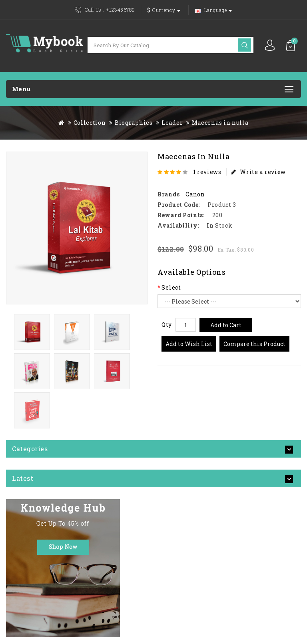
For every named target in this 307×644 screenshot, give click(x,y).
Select (171, 287)
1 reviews (207, 172)
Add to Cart (226, 325)
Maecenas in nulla (220, 123)
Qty (167, 325)
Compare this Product (254, 344)
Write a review (259, 172)
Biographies (134, 123)
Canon (195, 194)
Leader (172, 123)
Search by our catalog (244, 45)
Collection (90, 123)
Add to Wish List (189, 344)
